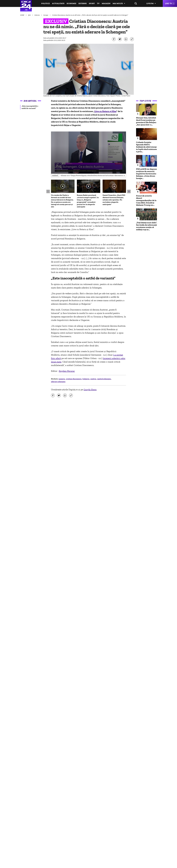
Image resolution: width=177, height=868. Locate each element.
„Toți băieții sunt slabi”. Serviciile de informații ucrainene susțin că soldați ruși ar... (147, 226)
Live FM (150, 3)
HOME (22, 15)
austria (93, 379)
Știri (30, 15)
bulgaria (86, 379)
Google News (90, 389)
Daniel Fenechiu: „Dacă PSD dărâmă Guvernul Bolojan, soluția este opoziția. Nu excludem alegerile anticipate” (114, 200)
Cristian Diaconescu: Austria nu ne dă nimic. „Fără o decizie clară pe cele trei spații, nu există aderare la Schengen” (90, 15)
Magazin (106, 3)
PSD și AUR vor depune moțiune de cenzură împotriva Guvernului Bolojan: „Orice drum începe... (146, 174)
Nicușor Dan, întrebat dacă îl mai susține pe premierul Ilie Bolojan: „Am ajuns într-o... (146, 121)
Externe (83, 3)
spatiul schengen (104, 379)
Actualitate (58, 3)
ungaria (62, 379)
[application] (88, 153)
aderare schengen (58, 382)
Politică (45, 3)
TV (98, 3)
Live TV (168, 3)
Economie (71, 3)
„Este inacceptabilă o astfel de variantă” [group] (30, 107)
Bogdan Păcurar (67, 371)
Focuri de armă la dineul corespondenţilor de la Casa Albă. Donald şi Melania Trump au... (146, 200)
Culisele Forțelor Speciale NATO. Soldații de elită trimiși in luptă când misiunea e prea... (146, 147)
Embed (55, 175)
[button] (89, 152)
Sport (92, 3)
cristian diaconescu (74, 379)
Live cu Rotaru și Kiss (105, 111)
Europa (46, 15)
